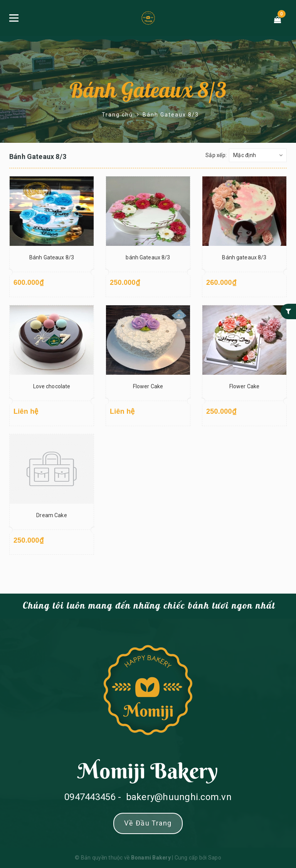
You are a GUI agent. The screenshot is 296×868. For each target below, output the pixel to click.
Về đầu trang (148, 823)
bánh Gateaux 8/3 (148, 257)
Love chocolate (52, 386)
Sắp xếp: (216, 155)
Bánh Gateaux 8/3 (148, 91)
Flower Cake (148, 386)
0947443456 (90, 797)
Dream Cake (51, 515)
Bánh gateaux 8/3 (244, 257)
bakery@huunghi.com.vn (179, 797)
